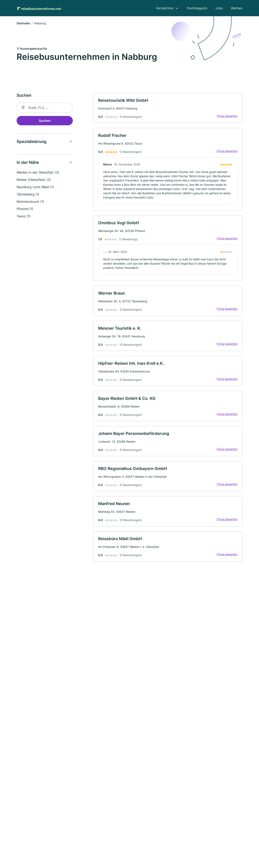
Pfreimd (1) (25, 209)
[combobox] (45, 108)
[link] (168, 108)
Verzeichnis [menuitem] (165, 8)
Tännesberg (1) (28, 194)
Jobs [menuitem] (219, 8)
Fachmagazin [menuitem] (197, 8)
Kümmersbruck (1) (30, 202)
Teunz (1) (24, 216)
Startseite (23, 23)
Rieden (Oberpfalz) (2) (34, 180)
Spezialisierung (32, 142)
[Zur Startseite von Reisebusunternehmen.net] (39, 8)
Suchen (45, 121)
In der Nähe (28, 162)
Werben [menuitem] (237, 8)
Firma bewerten (227, 116)
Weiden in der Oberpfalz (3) (38, 172)
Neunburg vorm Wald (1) (35, 187)
